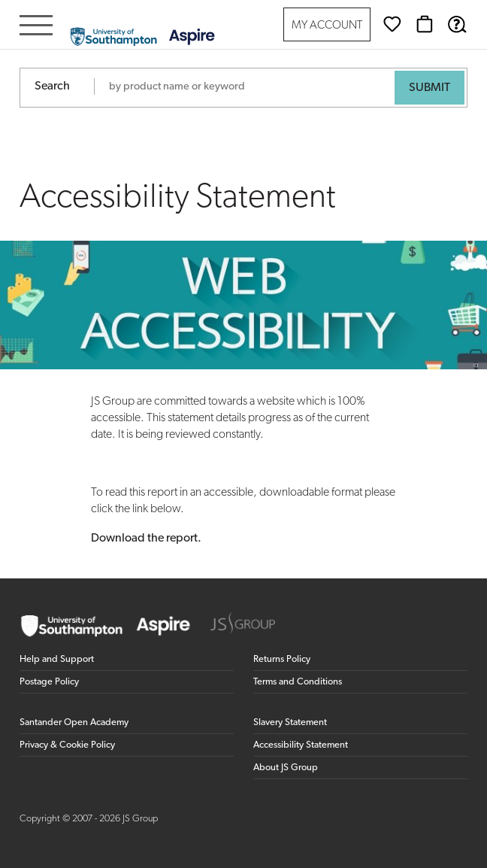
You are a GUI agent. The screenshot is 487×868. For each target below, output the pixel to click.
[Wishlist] (392, 24)
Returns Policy (282, 659)
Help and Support (57, 659)
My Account (327, 26)
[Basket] (425, 24)
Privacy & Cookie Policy (67, 745)
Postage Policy (49, 682)
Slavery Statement (290, 722)
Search (52, 86)
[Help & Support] (457, 24)
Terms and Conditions (298, 682)
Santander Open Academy (74, 722)
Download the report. (146, 539)
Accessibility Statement (301, 745)
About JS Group (286, 768)
